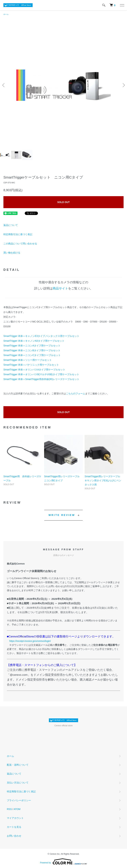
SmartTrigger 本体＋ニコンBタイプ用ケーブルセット (32, 350)
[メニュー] (122, 5)
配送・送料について (18, 765)
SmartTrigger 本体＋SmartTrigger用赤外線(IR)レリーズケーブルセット (41, 379)
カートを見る (14, 827)
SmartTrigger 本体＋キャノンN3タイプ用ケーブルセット (34, 341)
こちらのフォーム (76, 394)
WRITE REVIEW (62, 515)
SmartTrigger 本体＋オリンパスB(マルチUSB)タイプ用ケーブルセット (41, 374)
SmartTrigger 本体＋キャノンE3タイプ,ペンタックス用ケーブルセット (41, 336)
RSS (9, 809)
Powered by (63, 861)
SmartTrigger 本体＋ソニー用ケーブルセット (28, 360)
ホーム (6, 14)
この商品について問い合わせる (20, 244)
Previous (4, 85)
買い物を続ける (12, 253)
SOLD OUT (63, 202)
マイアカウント (15, 818)
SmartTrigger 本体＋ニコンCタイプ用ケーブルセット (32, 355)
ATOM (17, 809)
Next (123, 85)
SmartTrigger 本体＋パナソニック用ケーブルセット (31, 365)
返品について (11, 225)
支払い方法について (18, 783)
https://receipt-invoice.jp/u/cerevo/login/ (30, 641)
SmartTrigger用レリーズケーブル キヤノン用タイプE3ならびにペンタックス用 (104, 480)
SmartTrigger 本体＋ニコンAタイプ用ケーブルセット (32, 346)
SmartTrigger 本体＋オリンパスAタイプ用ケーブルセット (34, 370)
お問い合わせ (14, 836)
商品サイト (60, 288)
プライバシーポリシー (19, 800)
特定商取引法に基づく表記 (18, 234)
